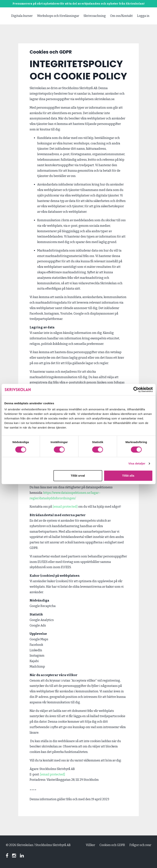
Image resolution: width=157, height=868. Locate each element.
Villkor (90, 845)
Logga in (143, 16)
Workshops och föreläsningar (58, 16)
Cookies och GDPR (112, 845)
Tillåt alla (128, 476)
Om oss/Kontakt (121, 16)
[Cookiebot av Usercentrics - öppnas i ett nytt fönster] (136, 390)
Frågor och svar (140, 845)
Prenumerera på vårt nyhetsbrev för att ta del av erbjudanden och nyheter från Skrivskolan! (78, 4)
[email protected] (53, 774)
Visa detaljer (137, 463)
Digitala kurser (22, 16)
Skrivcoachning (95, 16)
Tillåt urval (78, 476)
